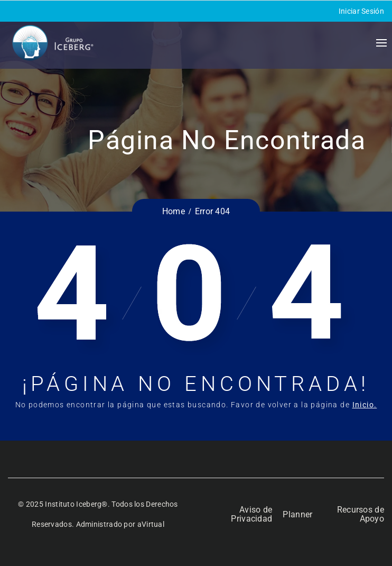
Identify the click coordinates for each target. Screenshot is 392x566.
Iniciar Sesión (361, 11)
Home (174, 211)
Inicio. (365, 405)
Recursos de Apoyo (361, 514)
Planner (297, 514)
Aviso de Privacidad (251, 514)
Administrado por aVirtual (120, 524)
